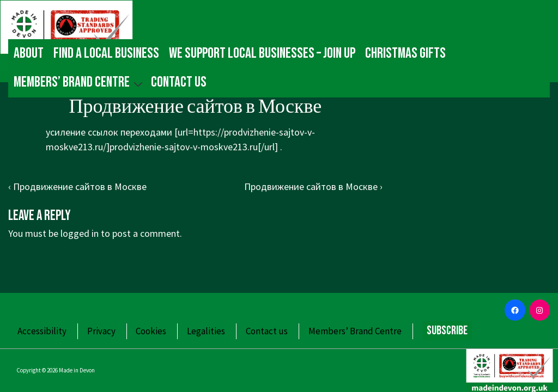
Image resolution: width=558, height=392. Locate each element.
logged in (80, 233)
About (29, 53)
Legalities (206, 331)
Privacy (101, 331)
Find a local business (106, 53)
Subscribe (447, 331)
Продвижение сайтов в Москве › (313, 186)
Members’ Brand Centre (80, 82)
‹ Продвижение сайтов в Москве (77, 186)
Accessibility (42, 331)
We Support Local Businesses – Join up (262, 53)
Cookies (151, 331)
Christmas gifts (405, 53)
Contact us (179, 82)
